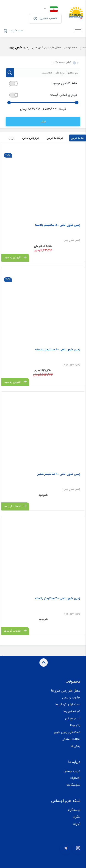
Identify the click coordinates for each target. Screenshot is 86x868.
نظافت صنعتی (71, 739)
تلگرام (77, 817)
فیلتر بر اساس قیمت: (64, 95)
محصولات (72, 48)
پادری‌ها (75, 725)
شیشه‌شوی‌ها (72, 711)
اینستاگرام (74, 810)
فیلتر (43, 122)
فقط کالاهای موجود (64, 84)
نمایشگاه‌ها (73, 785)
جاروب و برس (71, 698)
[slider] (76, 103)
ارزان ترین (8, 138)
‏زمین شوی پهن (72, 240)
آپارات (77, 824)
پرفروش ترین (31, 138)
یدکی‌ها (75, 746)
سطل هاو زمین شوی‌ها (66, 691)
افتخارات (75, 778)
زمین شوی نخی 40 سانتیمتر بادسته (58, 350)
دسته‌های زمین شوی (67, 732)
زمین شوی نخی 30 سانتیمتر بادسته (57, 598)
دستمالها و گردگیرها (68, 704)
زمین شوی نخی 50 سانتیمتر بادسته (57, 225)
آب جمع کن (73, 718)
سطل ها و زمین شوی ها (48, 48)
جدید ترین (78, 138)
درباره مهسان (72, 771)
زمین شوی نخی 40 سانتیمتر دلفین (58, 474)
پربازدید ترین (55, 138)
